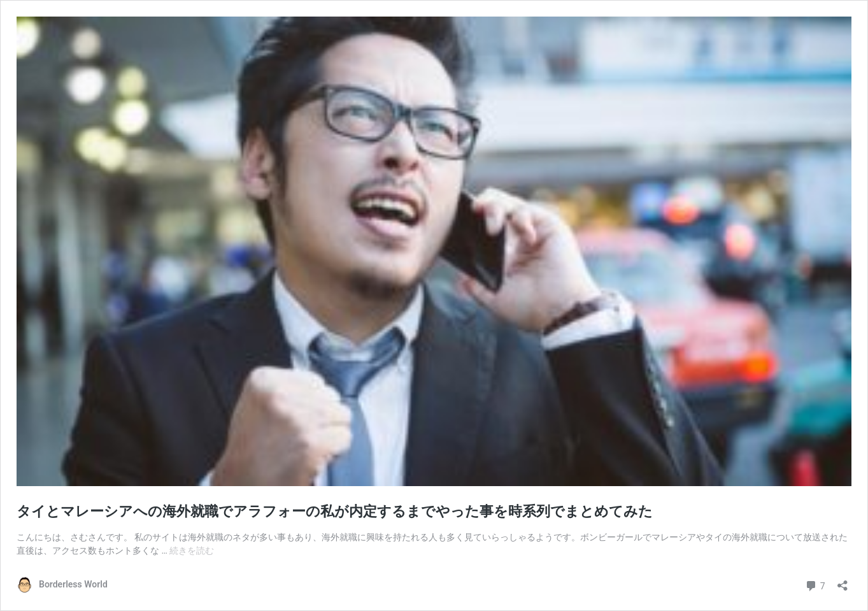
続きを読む (192, 550)
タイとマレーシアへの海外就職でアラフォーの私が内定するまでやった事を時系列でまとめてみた (335, 511)
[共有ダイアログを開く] (843, 581)
